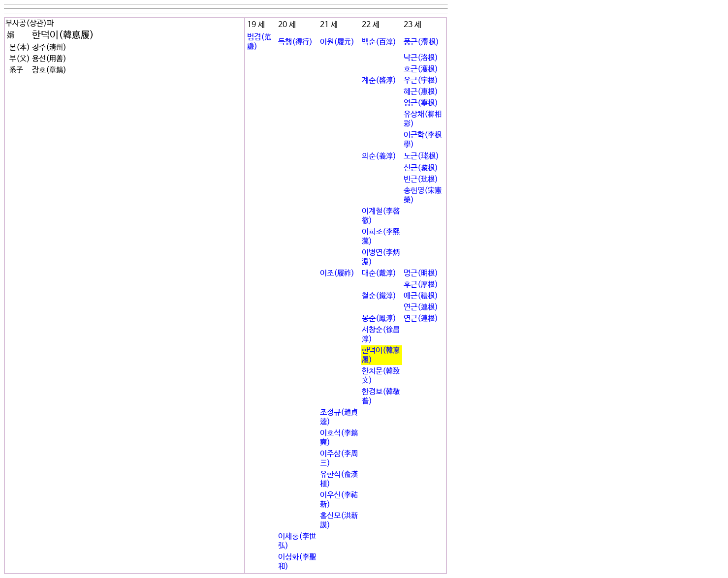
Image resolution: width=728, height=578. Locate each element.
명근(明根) (421, 273)
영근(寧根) (421, 103)
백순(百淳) (379, 42)
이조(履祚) (337, 273)
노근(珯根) (421, 156)
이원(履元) (337, 42)
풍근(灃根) (421, 42)
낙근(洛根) (421, 58)
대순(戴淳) (379, 273)
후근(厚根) (421, 285)
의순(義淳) (379, 156)
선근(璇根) (421, 168)
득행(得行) (295, 42)
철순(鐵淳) (379, 296)
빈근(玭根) (421, 179)
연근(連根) (421, 307)
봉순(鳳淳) (379, 319)
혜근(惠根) (421, 92)
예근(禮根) (421, 296)
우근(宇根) (421, 80)
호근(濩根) (421, 69)
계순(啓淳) (379, 80)
